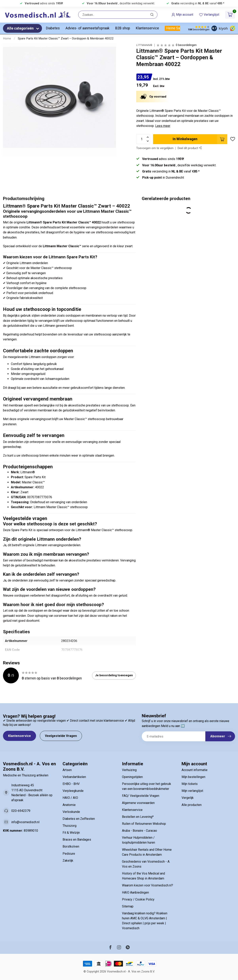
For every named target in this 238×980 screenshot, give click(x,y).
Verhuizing (129, 770)
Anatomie (69, 805)
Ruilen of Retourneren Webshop (144, 824)
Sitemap (128, 906)
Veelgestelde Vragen (61, 736)
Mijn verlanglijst (192, 791)
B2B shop (123, 28)
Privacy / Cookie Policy (138, 899)
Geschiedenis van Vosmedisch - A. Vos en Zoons (146, 864)
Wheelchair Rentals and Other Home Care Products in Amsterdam (147, 852)
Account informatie (195, 770)
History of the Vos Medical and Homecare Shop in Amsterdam (143, 876)
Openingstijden (132, 777)
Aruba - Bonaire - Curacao (139, 831)
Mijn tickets (190, 784)
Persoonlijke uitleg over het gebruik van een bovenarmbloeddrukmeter (147, 786)
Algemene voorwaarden (138, 803)
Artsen (67, 770)
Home (7, 38)
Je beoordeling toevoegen (114, 675)
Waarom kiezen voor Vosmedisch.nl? (148, 885)
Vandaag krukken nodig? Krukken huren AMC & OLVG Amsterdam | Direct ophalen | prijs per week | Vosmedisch (145, 921)
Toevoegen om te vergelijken (155, 148)
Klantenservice (147, 28)
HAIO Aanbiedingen (135, 892)
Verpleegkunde (73, 791)
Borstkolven (71, 846)
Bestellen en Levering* (138, 817)
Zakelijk (68, 861)
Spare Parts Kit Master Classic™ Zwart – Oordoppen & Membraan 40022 (66, 38)
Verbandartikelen (74, 777)
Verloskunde (71, 812)
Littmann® (144, 45)
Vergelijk (188, 798)
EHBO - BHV (71, 784)
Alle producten (192, 805)
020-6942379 (21, 811)
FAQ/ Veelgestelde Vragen (141, 796)
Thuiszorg (69, 826)
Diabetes (53, 28)
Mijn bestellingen (193, 777)
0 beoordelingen (186, 45)
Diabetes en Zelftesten (79, 819)
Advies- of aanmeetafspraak (88, 28)
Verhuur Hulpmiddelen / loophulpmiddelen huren (139, 840)
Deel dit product (190, 148)
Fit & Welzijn (71, 833)
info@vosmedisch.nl (25, 822)
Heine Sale (175, 28)
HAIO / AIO (70, 798)
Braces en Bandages (77, 840)
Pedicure (69, 854)
